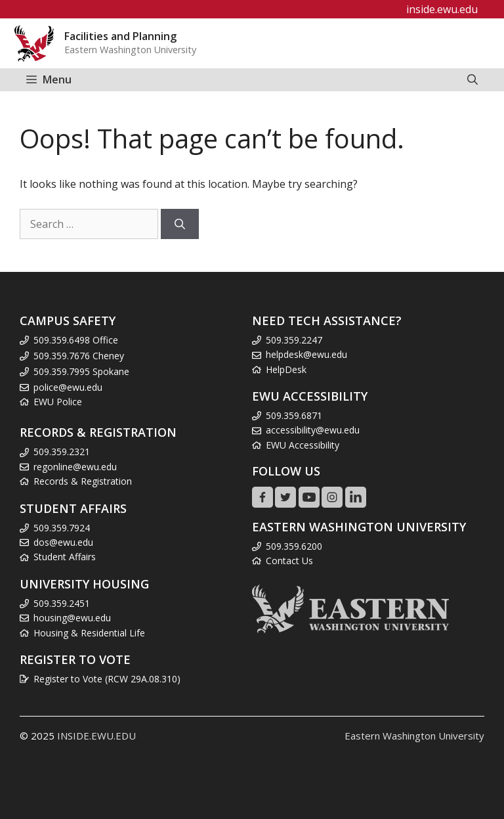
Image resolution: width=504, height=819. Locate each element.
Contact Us (289, 561)
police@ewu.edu (68, 387)
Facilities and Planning (120, 36)
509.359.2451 (62, 603)
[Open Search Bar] (472, 80)
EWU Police (58, 402)
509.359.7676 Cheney (79, 356)
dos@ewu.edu (63, 542)
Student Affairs (65, 557)
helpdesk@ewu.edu (306, 354)
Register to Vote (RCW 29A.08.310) (107, 679)
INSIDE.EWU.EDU (96, 736)
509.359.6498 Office (76, 340)
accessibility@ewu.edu (313, 430)
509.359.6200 (294, 546)
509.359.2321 (62, 452)
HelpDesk (286, 369)
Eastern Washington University (414, 736)
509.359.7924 (62, 528)
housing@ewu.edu (72, 618)
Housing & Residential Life (89, 633)
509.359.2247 (294, 340)
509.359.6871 (294, 415)
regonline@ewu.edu (75, 467)
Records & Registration (83, 481)
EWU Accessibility (303, 445)
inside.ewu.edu (442, 9)
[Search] (180, 224)
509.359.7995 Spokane (81, 371)
